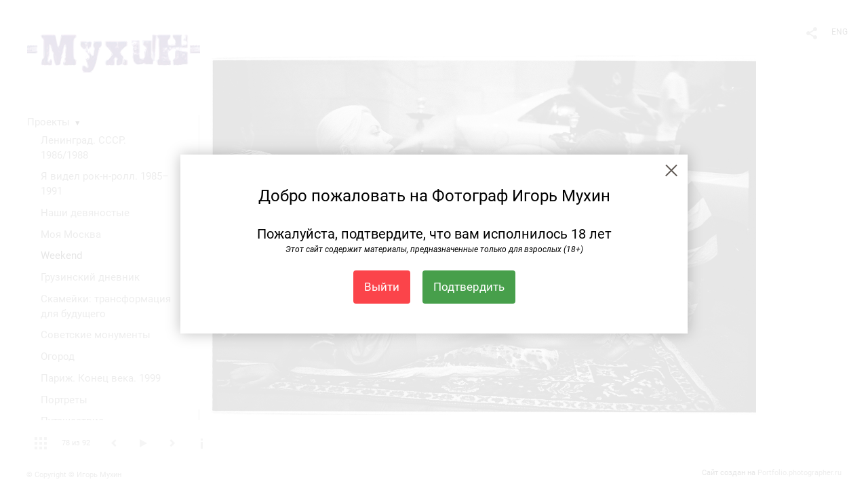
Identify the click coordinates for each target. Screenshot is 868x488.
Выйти (382, 287)
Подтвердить (469, 287)
